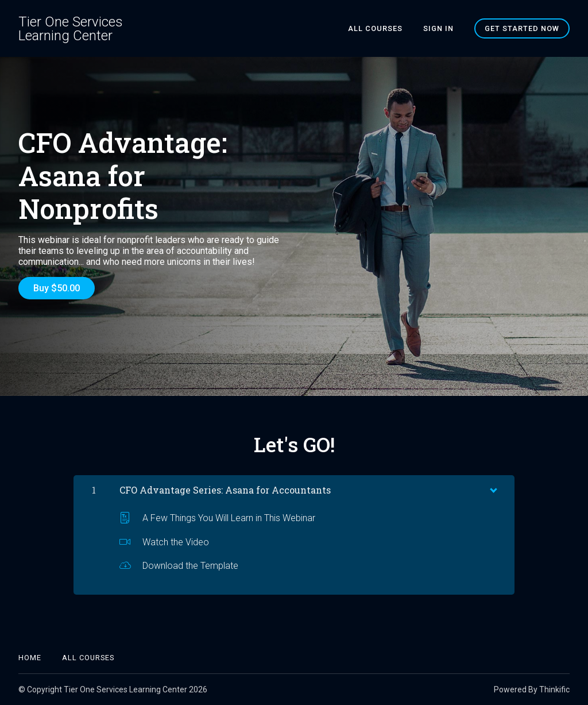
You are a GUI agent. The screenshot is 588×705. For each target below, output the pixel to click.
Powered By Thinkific (532, 689)
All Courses (375, 28)
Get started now (522, 28)
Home (30, 658)
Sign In (438, 28)
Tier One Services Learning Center (71, 29)
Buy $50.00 (57, 288)
